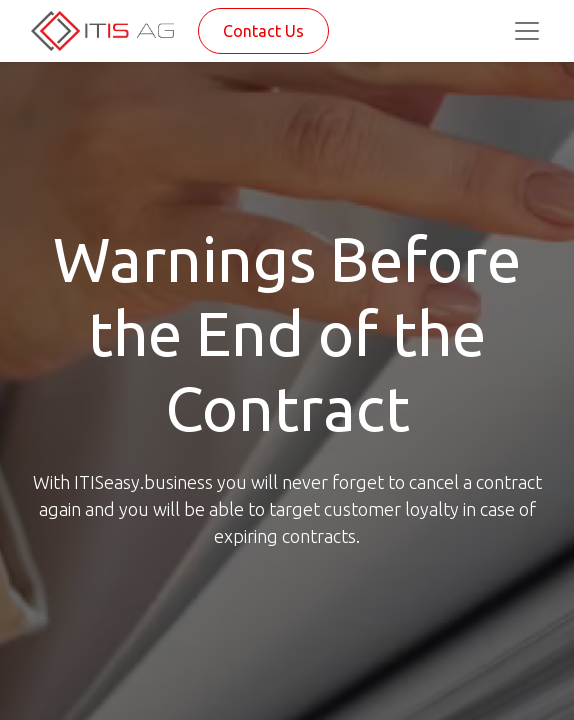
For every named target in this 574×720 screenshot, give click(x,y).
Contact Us (263, 31)
